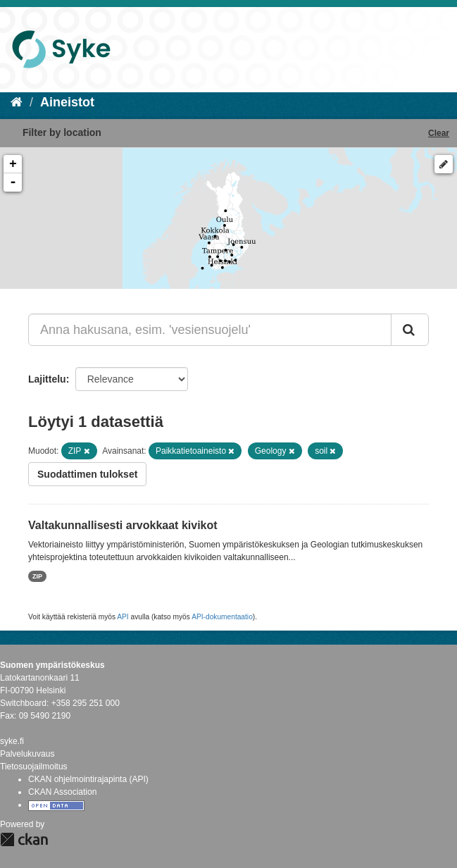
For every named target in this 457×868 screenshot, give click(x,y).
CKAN (24, 839)
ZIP (37, 576)
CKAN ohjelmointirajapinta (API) (88, 779)
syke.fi (12, 741)
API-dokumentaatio (222, 617)
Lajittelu (47, 379)
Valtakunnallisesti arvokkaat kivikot (123, 525)
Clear (439, 133)
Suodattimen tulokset (87, 474)
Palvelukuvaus (27, 754)
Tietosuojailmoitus (34, 767)
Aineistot (67, 102)
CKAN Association (62, 792)
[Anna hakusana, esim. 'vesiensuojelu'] (210, 330)
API (123, 617)
